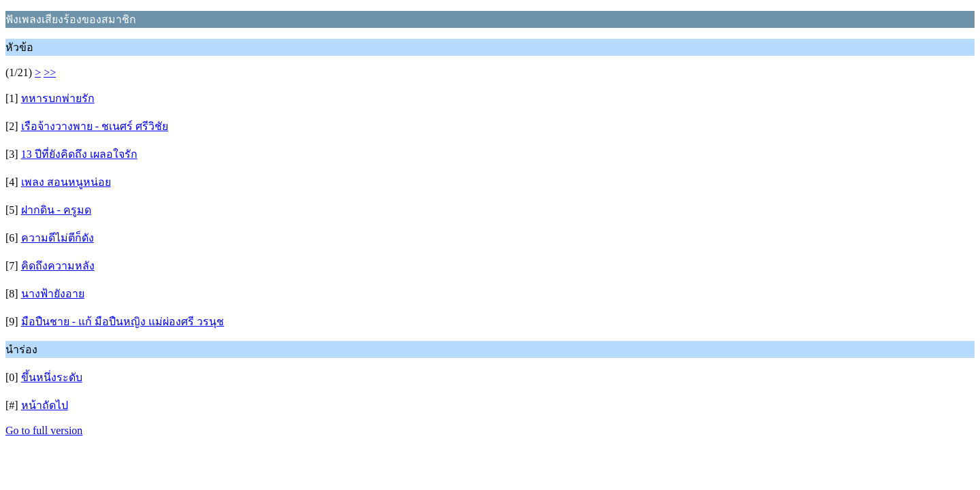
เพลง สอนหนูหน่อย (66, 182)
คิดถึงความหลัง (58, 266)
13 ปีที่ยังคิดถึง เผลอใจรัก (79, 154)
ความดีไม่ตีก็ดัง (58, 238)
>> (50, 72)
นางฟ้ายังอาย (53, 294)
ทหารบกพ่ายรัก (58, 98)
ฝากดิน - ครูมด (56, 210)
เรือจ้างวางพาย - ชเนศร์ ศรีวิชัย (95, 126)
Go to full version (44, 430)
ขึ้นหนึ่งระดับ (52, 377)
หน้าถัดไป (45, 405)
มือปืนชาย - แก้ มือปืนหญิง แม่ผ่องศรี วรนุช (122, 322)
